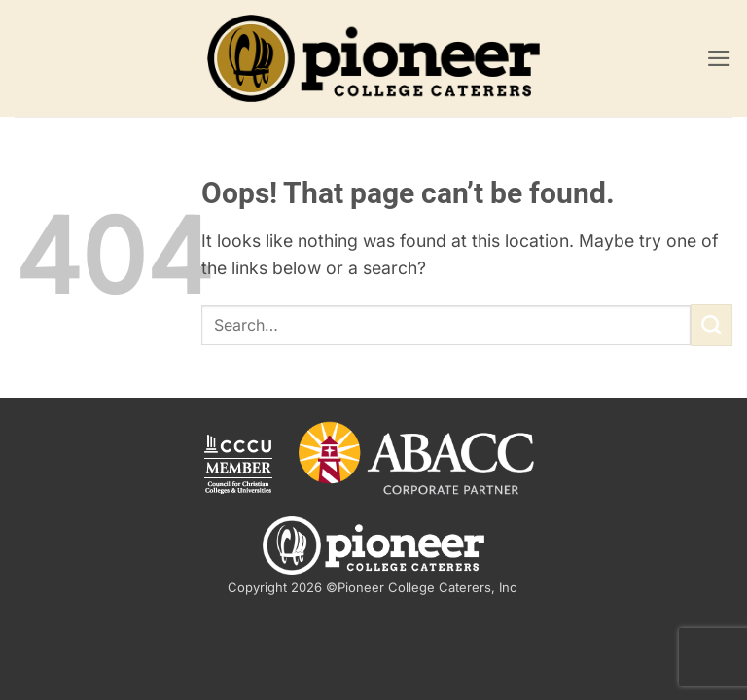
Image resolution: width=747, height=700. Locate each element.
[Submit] (711, 325)
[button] (719, 58)
